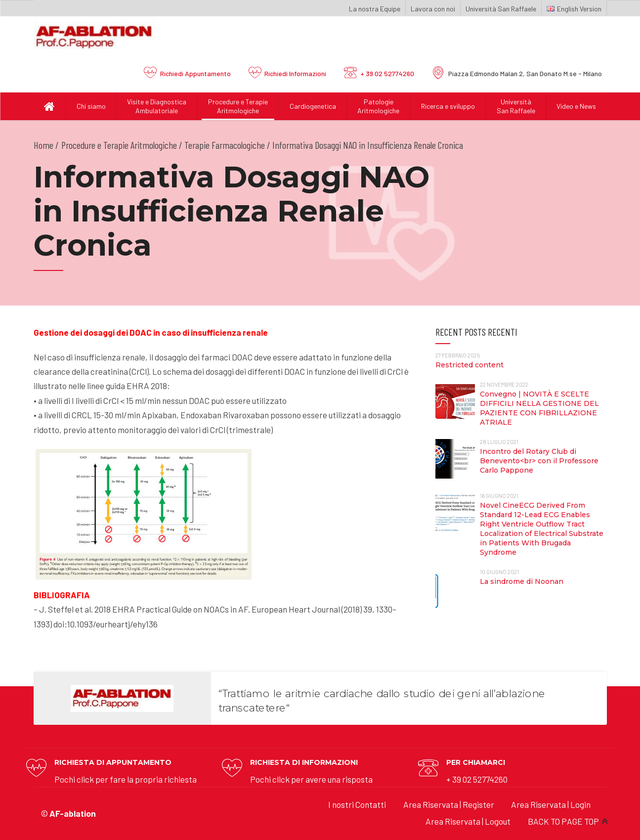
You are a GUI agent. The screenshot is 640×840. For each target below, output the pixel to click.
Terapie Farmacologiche (225, 145)
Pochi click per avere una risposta (311, 779)
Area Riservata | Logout (468, 821)
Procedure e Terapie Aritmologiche (119, 145)
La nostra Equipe (375, 9)
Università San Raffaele (501, 9)
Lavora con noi (433, 9)
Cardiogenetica (313, 106)
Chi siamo (91, 106)
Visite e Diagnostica (157, 106)
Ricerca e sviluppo (448, 106)
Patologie (379, 106)
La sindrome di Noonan (522, 581)
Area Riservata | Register (449, 804)
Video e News (576, 106)
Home (43, 145)
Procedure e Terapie (238, 106)
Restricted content (469, 365)
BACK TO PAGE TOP (563, 821)
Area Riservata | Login (551, 804)
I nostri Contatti (357, 804)
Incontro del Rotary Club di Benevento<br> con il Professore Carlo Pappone (539, 461)
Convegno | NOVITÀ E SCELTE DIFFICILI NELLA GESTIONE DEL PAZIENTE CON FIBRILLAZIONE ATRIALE (539, 408)
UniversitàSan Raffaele (516, 106)
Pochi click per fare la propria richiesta (126, 779)
